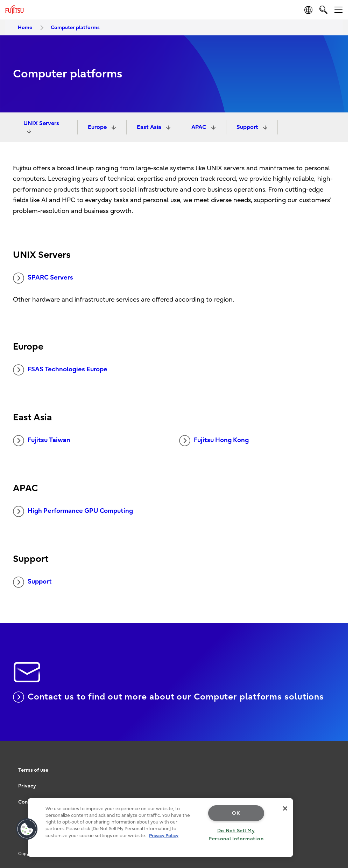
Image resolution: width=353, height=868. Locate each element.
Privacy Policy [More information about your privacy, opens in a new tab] (164, 836)
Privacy (27, 786)
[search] (323, 10)
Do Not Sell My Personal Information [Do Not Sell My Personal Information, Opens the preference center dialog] (236, 835)
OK (236, 813)
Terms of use (33, 770)
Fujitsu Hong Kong (214, 441)
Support (248, 127)
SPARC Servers (43, 278)
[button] (27, 829)
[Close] (285, 808)
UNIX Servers (41, 123)
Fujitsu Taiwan (42, 441)
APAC (200, 127)
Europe (98, 127)
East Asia (150, 127)
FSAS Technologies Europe (60, 370)
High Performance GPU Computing (73, 511)
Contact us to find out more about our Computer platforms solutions (168, 697)
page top (337, 760)
